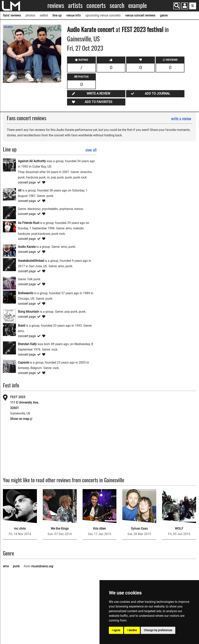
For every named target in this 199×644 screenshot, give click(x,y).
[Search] (177, 6)
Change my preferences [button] (158, 630)
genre (164, 15)
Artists (75, 5)
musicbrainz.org (42, 566)
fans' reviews (12, 15)
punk (16, 566)
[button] (185, 6)
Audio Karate (82, 29)
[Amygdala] (9, 213)
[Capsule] (9, 366)
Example (137, 5)
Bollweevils (26, 293)
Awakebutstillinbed (31, 261)
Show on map (20, 419)
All (20, 190)
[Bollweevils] (9, 297)
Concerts (96, 5)
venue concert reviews (140, 15)
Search (117, 5)
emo (6, 566)
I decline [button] (132, 630)
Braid (21, 326)
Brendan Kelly (27, 344)
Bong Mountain (28, 312)
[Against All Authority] (9, 165)
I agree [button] (116, 630)
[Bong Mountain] (9, 315)
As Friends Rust (29, 223)
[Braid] (9, 329)
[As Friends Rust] (9, 227)
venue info (73, 15)
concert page (27, 182)
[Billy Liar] (9, 283)
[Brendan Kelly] (9, 348)
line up (57, 15)
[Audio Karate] (9, 250)
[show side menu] (193, 6)
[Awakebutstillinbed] (9, 264)
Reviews (56, 5)
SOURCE (8, 27)
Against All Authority (32, 161)
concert (105, 29)
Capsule (23, 362)
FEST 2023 (18, 397)
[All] (9, 194)
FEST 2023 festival (143, 29)
